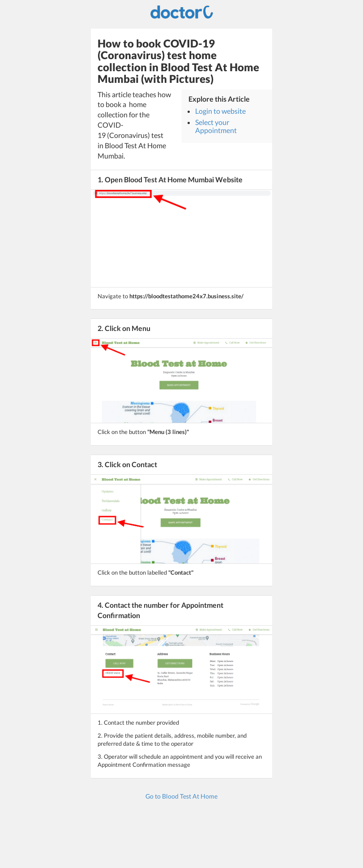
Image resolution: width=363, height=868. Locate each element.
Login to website (220, 111)
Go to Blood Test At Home (181, 796)
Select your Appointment (216, 126)
